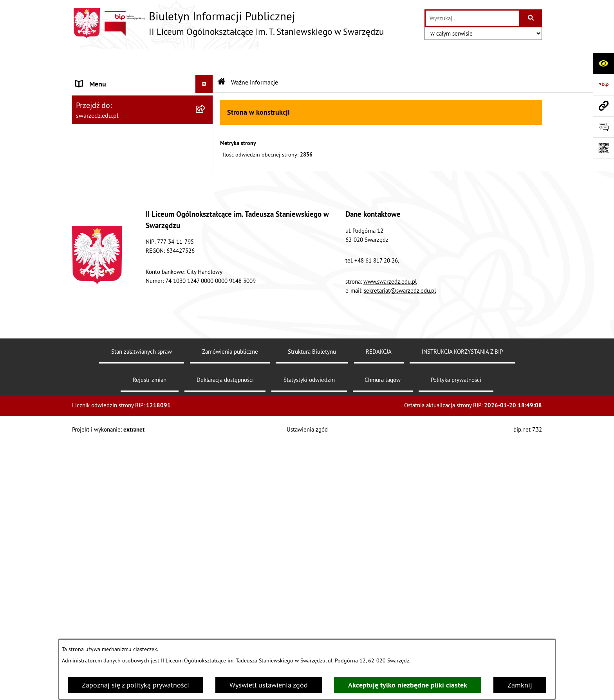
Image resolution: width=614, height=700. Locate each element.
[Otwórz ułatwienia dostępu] (603, 63)
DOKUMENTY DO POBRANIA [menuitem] (119, 289)
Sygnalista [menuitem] (91, 388)
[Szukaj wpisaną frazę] (531, 18)
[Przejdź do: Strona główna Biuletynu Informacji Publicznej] (222, 59)
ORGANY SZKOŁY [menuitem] (101, 113)
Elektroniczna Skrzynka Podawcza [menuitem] (126, 307)
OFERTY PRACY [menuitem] (98, 201)
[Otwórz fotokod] (603, 148)
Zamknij (520, 685)
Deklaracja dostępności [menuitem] (111, 272)
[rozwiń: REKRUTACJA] (206, 131)
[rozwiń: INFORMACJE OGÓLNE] (206, 78)
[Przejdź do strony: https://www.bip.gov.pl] (603, 85)
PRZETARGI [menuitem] (93, 184)
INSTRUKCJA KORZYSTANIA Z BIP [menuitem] (126, 166)
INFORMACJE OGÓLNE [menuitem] (109, 78)
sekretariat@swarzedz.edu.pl (400, 547)
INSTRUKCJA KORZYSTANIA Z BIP (462, 608)
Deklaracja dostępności (225, 636)
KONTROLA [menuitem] (92, 237)
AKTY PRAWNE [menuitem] (98, 96)
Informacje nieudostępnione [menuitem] (118, 325)
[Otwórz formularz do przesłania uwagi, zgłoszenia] (603, 127)
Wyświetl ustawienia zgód (269, 685)
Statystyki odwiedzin (309, 636)
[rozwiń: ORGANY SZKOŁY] (206, 113)
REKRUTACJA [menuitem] (95, 131)
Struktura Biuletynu (312, 608)
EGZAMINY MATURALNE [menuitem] (112, 148)
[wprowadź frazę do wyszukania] (472, 18)
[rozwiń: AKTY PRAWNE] (206, 96)
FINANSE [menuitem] (89, 219)
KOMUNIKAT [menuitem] (94, 370)
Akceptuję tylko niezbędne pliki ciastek (408, 685)
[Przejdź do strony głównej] (228, 23)
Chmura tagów (383, 636)
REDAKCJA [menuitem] (91, 254)
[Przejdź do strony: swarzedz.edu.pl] (603, 106)
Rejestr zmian (150, 636)
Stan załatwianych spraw (142, 608)
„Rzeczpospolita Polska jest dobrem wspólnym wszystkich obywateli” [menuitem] (130, 347)
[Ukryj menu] (204, 60)
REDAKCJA (379, 608)
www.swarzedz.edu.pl (390, 538)
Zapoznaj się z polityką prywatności (135, 685)
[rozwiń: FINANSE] (206, 219)
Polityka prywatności (456, 636)
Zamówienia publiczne (230, 608)
